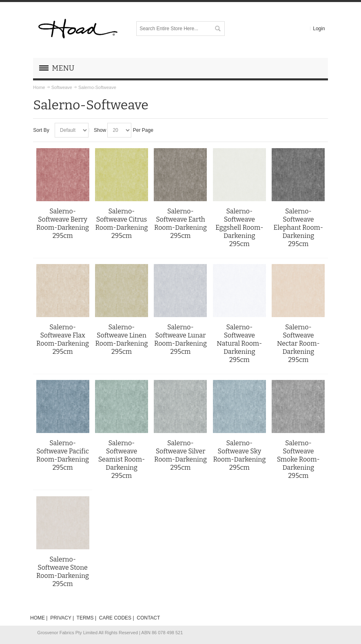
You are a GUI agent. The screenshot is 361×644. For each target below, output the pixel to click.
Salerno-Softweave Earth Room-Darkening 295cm (180, 223)
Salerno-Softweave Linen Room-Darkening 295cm (122, 339)
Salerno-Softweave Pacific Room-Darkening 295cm (63, 455)
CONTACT (148, 618)
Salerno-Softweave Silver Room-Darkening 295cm (180, 455)
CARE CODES (115, 618)
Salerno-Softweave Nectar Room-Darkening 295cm (298, 343)
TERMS (85, 618)
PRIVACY (61, 618)
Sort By (41, 130)
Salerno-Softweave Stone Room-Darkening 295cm (63, 572)
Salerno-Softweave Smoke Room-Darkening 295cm (298, 459)
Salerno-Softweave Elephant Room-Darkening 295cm (298, 228)
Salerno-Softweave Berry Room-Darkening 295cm (63, 223)
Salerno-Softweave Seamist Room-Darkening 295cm (122, 459)
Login (319, 29)
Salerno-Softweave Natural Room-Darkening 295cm (239, 343)
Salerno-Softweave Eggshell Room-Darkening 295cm (239, 228)
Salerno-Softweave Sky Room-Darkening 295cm (239, 455)
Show (100, 130)
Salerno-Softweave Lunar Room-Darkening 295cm (180, 339)
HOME (38, 618)
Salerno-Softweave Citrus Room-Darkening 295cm (122, 223)
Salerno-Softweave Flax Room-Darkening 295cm (63, 339)
